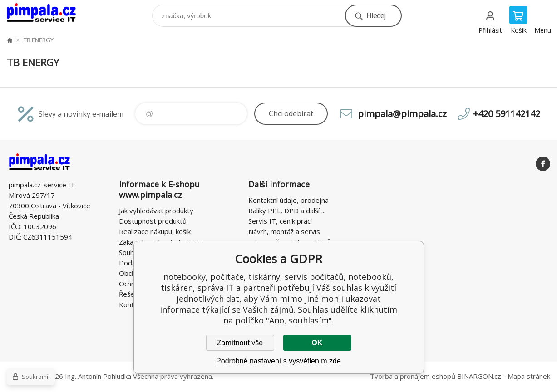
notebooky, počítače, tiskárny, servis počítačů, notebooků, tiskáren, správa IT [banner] (47, 13)
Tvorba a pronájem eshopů (413, 376)
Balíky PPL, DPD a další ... (287, 211)
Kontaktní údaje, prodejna (288, 200)
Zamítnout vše (240, 343)
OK (317, 343)
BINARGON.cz (479, 376)
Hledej (376, 15)
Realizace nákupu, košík (155, 231)
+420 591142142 (507, 114)
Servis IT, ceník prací (280, 221)
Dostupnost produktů (153, 221)
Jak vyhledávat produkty (156, 211)
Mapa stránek (529, 376)
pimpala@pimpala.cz (402, 114)
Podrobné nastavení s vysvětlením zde (278, 361)
